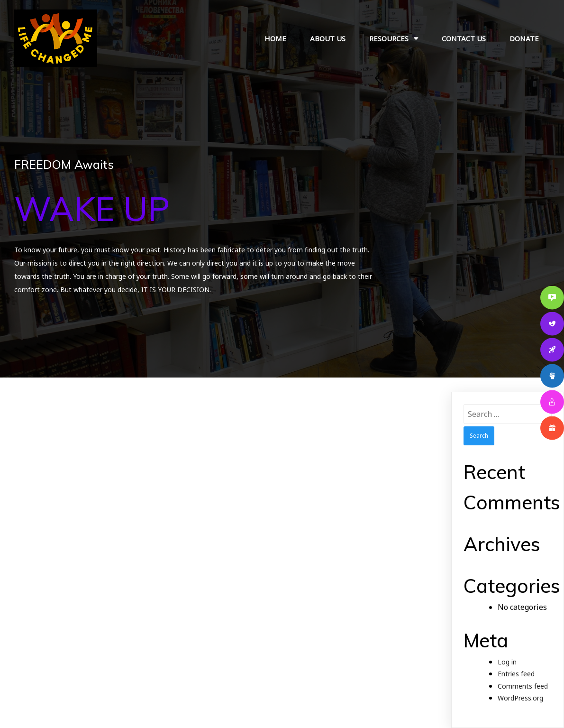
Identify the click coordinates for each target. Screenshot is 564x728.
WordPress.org (520, 698)
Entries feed (516, 674)
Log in (507, 662)
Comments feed (523, 686)
